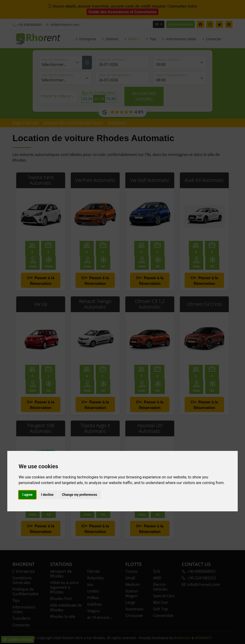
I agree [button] (27, 495)
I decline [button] (47, 495)
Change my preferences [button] (80, 495)
